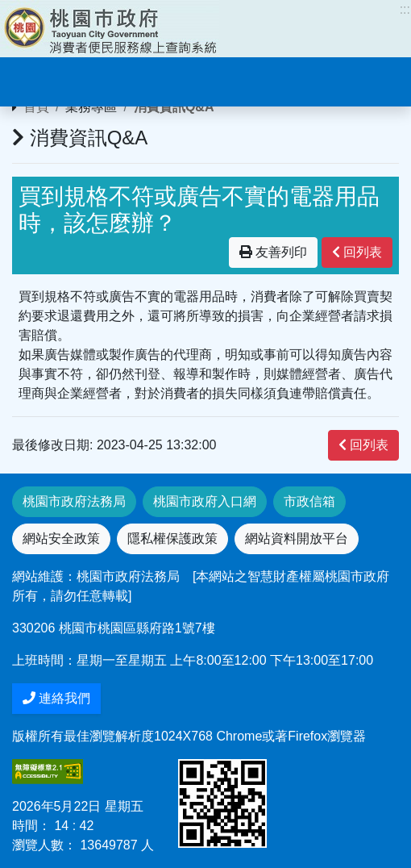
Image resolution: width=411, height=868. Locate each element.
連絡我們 (56, 698)
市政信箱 (309, 501)
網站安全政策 (61, 538)
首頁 (36, 107)
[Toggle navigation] (35, 80)
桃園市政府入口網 (205, 501)
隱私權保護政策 (172, 538)
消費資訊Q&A (174, 107)
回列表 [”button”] (357, 252)
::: (405, 9)
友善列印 (273, 252)
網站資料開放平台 (297, 538)
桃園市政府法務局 (74, 501)
